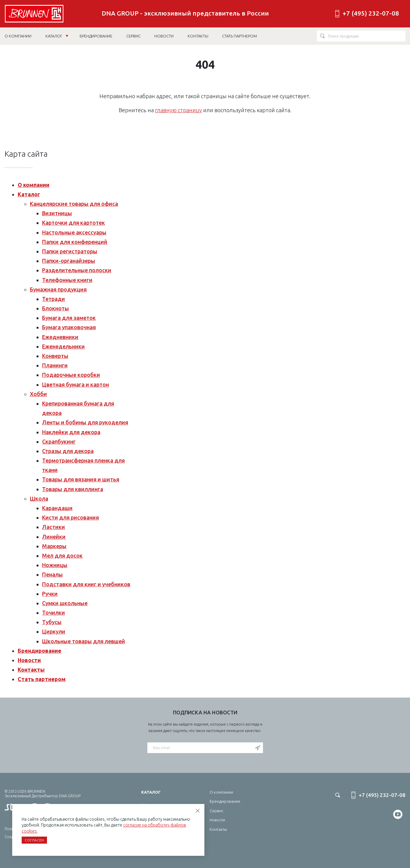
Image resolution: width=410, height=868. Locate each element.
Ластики (54, 527)
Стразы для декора (68, 451)
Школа (39, 498)
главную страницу (178, 110)
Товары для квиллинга (73, 489)
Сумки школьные (65, 603)
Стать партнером (42, 679)
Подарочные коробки (71, 375)
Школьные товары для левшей (84, 641)
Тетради (54, 299)
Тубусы (52, 622)
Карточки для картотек (74, 223)
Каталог (57, 36)
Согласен (34, 840)
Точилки (54, 613)
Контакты (31, 670)
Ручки (50, 594)
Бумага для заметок (69, 318)
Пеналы (52, 574)
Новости (29, 660)
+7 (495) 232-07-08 (371, 13)
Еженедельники (63, 346)
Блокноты (56, 308)
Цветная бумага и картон (76, 384)
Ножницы (55, 565)
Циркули (54, 631)
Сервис (216, 811)
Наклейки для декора (71, 432)
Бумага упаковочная (69, 327)
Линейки (54, 537)
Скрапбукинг (59, 441)
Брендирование (40, 651)
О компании (34, 185)
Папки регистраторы (70, 251)
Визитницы (57, 213)
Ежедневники (60, 337)
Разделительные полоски (77, 270)
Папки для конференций (75, 242)
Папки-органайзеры (69, 261)
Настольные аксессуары (74, 232)
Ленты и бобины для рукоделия (85, 422)
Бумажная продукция (58, 289)
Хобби (38, 394)
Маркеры (54, 546)
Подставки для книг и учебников (86, 584)
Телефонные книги (67, 280)
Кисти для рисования (70, 517)
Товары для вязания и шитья (81, 479)
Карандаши (57, 508)
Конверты (55, 356)
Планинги (55, 365)
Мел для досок (62, 555)
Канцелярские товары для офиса (74, 204)
